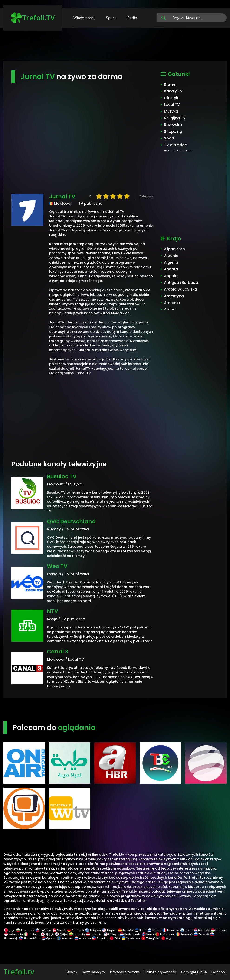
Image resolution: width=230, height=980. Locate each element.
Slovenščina (30, 938)
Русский (201, 934)
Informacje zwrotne (125, 972)
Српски (49, 938)
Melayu (111, 934)
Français (171, 930)
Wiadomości (84, 18)
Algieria (171, 262)
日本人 (47, 934)
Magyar (218, 930)
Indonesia (13, 934)
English (109, 930)
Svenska (65, 938)
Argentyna (174, 296)
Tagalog (100, 938)
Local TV (172, 105)
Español (126, 930)
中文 (166, 938)
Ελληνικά (93, 930)
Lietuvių (77, 934)
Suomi (154, 930)
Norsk (148, 934)
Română (184, 934)
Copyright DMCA (194, 972)
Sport (111, 18)
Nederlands (130, 934)
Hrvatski (202, 930)
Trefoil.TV (33, 18)
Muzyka (171, 111)
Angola (171, 276)
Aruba (170, 309)
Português (165, 934)
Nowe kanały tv (94, 972)
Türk (115, 938)
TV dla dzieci (176, 145)
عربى (10, 930)
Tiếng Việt (151, 938)
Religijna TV (175, 118)
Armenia (172, 303)
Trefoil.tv (19, 972)
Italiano (32, 934)
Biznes (170, 84)
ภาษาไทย (83, 938)
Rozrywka (173, 125)
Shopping (173, 131)
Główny (71, 972)
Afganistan (174, 249)
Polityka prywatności (161, 972)
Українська (131, 938)
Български (25, 930)
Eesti (141, 930)
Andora (171, 269)
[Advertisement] (115, 46)
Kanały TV (173, 91)
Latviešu (94, 934)
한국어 (61, 934)
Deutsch (76, 930)
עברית (186, 930)
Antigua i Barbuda (181, 283)
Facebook (219, 972)
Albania (171, 256)
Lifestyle (172, 98)
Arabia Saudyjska (181, 289)
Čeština (43, 930)
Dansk (59, 930)
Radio (132, 18)
